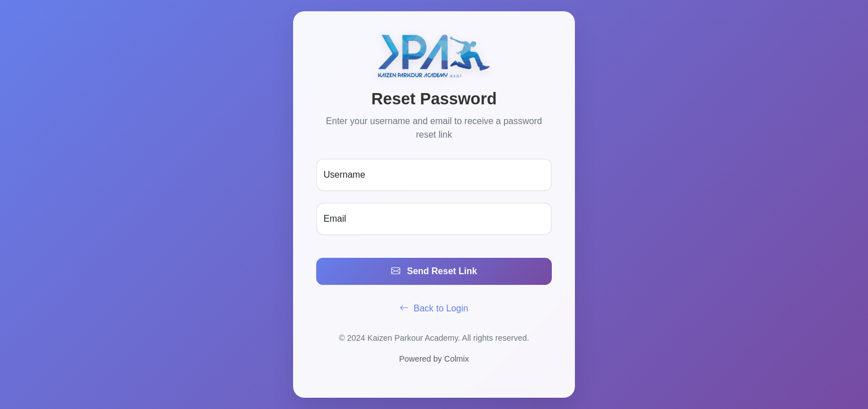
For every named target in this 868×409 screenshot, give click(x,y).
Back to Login (434, 308)
